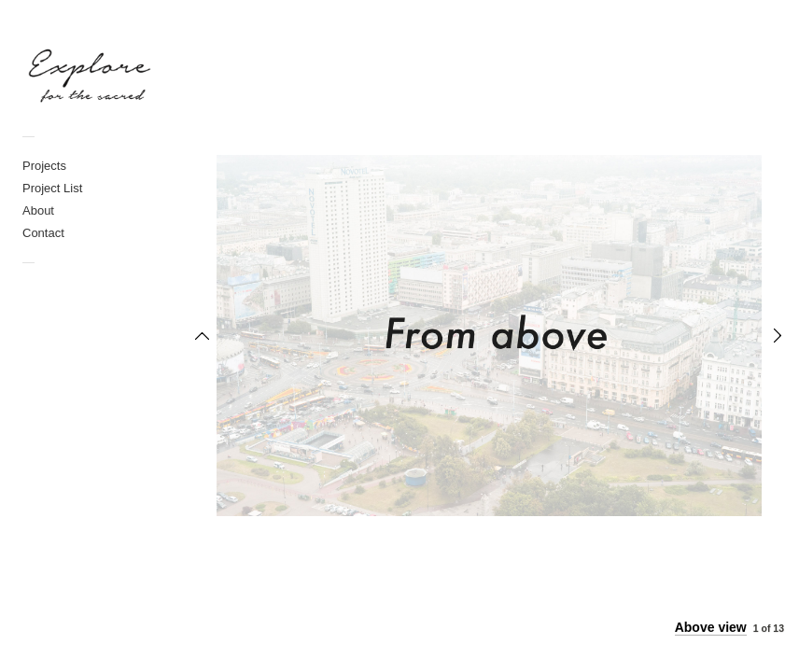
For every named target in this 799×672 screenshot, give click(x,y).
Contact (43, 233)
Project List (52, 188)
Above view (711, 627)
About (38, 210)
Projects (44, 166)
